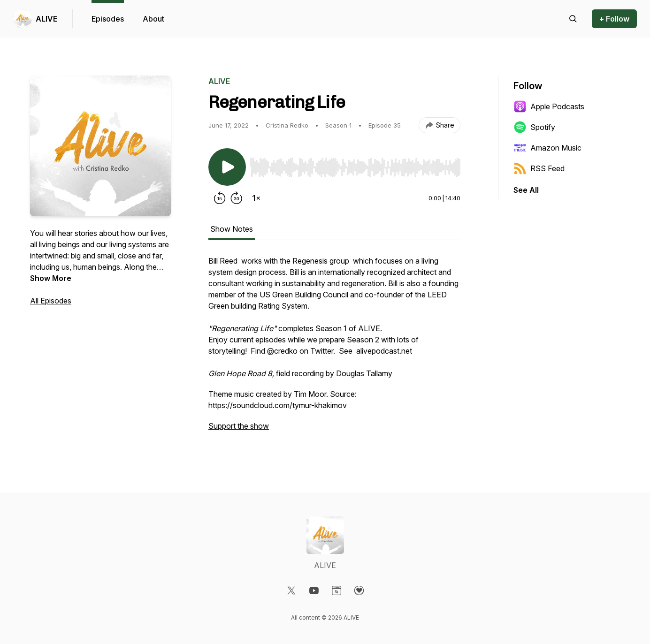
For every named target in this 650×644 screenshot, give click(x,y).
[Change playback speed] (256, 198)
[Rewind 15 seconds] (220, 198)
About (153, 19)
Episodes (108, 19)
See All (526, 190)
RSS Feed (539, 168)
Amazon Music (547, 148)
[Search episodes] (573, 19)
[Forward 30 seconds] (237, 198)
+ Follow (614, 19)
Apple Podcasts (549, 106)
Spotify (534, 127)
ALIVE (46, 19)
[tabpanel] (334, 348)
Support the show (239, 426)
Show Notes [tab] (232, 229)
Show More (51, 278)
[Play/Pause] (227, 167)
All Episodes (51, 301)
